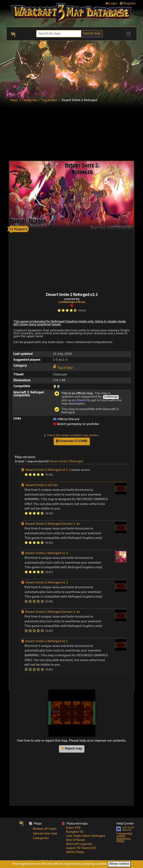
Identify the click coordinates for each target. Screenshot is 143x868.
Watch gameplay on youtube (76, 424)
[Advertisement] (76, 132)
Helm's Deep (75, 852)
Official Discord (66, 419)
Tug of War (49, 100)
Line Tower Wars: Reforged (85, 836)
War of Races (75, 840)
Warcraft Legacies (79, 844)
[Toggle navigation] (129, 34)
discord (82, 401)
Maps (14, 100)
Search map (92, 34)
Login (111, 4)
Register (128, 4)
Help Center (125, 823)
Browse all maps (45, 829)
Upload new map (45, 834)
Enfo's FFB (73, 828)
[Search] (59, 34)
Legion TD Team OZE (81, 848)
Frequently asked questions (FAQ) (124, 838)
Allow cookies (119, 864)
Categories (30, 100)
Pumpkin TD (75, 832)
